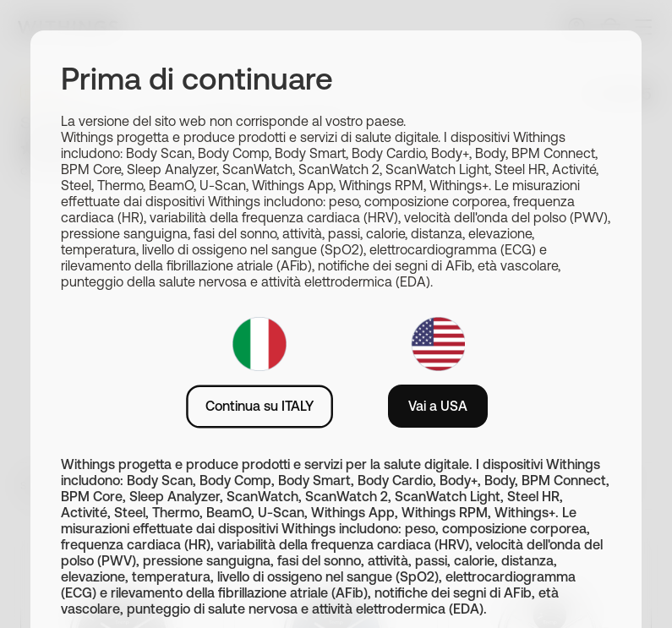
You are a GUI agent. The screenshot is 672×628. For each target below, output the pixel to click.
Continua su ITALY (260, 406)
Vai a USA (438, 406)
